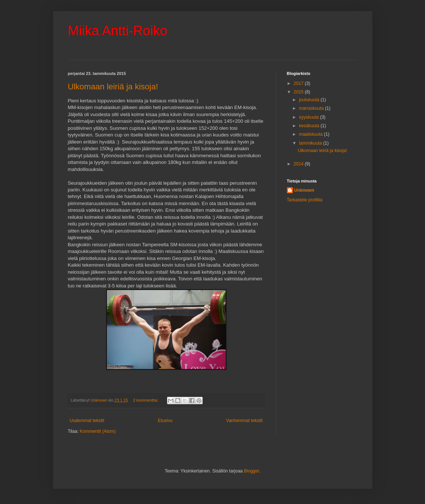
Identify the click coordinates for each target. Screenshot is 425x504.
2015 (299, 92)
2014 (299, 164)
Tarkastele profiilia (305, 200)
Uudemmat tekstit (87, 421)
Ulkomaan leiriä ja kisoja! (113, 87)
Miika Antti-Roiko (118, 31)
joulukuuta (310, 100)
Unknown (304, 190)
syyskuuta (309, 117)
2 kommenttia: (146, 400)
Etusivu (165, 421)
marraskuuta (312, 108)
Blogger (251, 471)
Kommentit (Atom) (98, 431)
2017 (299, 83)
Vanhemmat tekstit (244, 421)
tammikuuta (311, 143)
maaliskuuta (311, 134)
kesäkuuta (310, 126)
